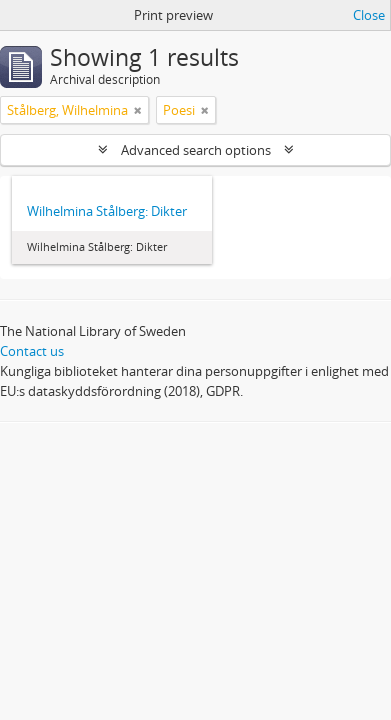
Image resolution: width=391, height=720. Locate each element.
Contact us (32, 351)
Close (369, 15)
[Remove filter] (138, 110)
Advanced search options (196, 150)
